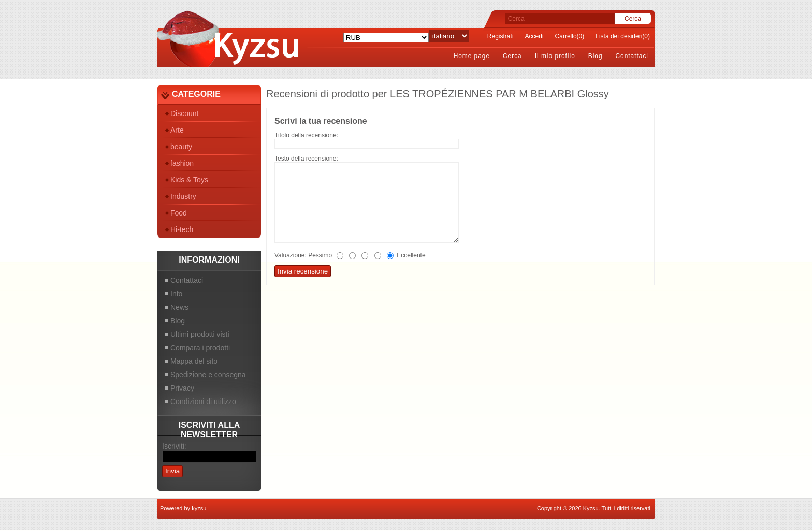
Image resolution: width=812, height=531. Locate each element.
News (179, 307)
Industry (183, 196)
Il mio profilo (555, 56)
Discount (184, 113)
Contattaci (632, 56)
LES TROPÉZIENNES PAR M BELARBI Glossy (499, 94)
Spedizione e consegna (208, 375)
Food (179, 213)
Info (176, 294)
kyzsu (199, 508)
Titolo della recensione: (306, 135)
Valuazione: (291, 255)
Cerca (512, 56)
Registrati (501, 36)
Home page (472, 56)
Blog (596, 56)
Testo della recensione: (306, 159)
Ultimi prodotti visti (200, 334)
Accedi (534, 36)
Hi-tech (182, 229)
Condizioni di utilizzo (203, 401)
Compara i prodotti (200, 348)
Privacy (182, 388)
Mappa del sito (194, 361)
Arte (177, 130)
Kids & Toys (189, 180)
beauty (181, 147)
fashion (182, 163)
